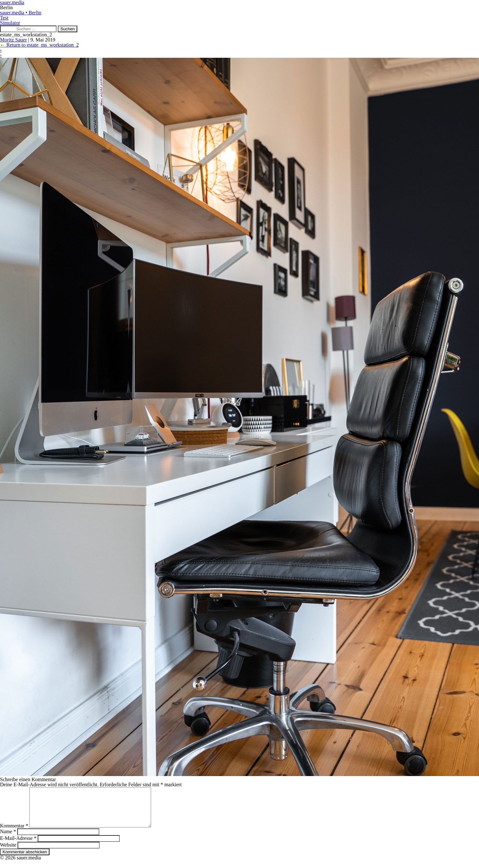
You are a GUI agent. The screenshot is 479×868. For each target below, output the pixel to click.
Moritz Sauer (13, 40)
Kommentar (14, 833)
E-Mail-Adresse (18, 846)
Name (8, 839)
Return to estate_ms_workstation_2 (39, 45)
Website (8, 853)
